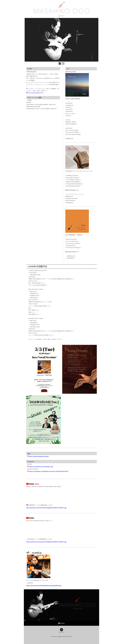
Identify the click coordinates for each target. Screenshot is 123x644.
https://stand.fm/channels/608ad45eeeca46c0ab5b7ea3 (44, 586)
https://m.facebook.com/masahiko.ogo (40, 467)
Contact (62, 623)
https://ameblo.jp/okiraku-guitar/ (38, 456)
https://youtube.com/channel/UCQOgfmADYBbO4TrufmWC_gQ (46, 508)
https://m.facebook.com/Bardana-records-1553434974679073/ (48, 471)
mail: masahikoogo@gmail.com (35, 93)
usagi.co (60, 636)
